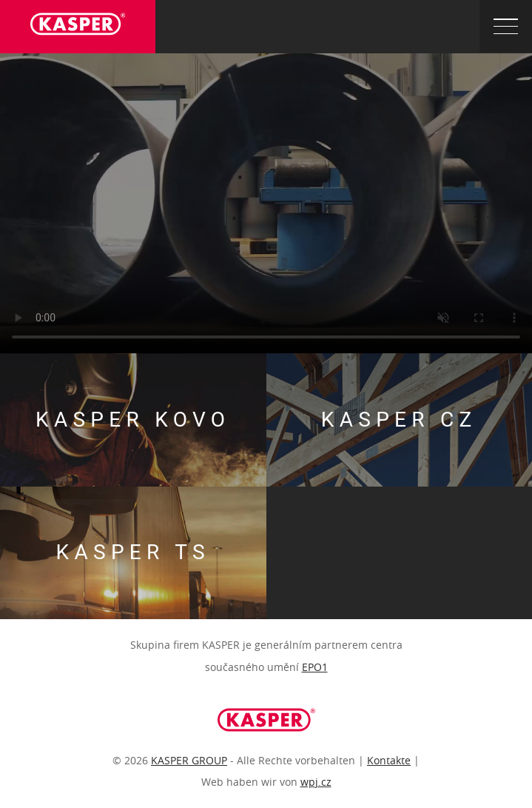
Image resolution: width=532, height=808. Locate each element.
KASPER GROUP (189, 760)
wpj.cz (316, 782)
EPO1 (315, 667)
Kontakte (389, 760)
